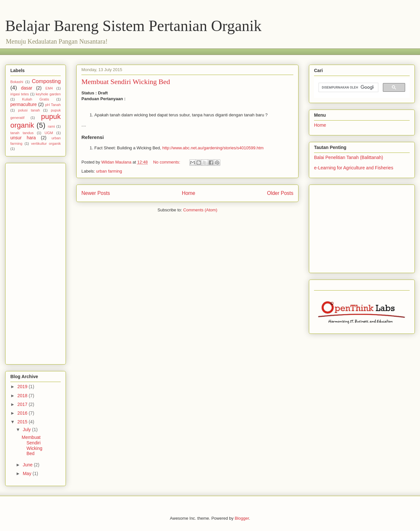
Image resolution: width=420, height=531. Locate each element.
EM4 (49, 88)
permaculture (24, 104)
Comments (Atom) (200, 210)
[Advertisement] (128, 51)
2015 (23, 422)
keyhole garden (48, 94)
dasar (27, 88)
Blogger (242, 518)
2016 (23, 413)
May (27, 473)
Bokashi (17, 82)
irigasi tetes (20, 94)
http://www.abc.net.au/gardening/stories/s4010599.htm (213, 148)
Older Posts (280, 193)
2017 (23, 404)
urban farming (109, 171)
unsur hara (23, 138)
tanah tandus (22, 133)
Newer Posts (96, 193)
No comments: (167, 162)
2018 (23, 396)
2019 (23, 387)
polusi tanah (29, 110)
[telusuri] (348, 88)
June (28, 465)
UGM (49, 133)
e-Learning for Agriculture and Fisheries (354, 168)
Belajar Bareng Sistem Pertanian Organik (133, 26)
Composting (46, 81)
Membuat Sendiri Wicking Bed (126, 82)
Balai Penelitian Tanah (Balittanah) (349, 157)
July (27, 430)
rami (51, 126)
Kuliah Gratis (36, 99)
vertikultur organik (46, 143)
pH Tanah (53, 105)
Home (189, 193)
